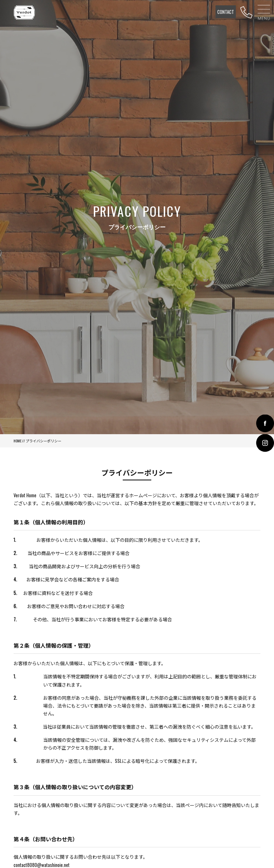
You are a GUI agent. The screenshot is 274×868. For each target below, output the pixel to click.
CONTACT (226, 12)
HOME (17, 441)
